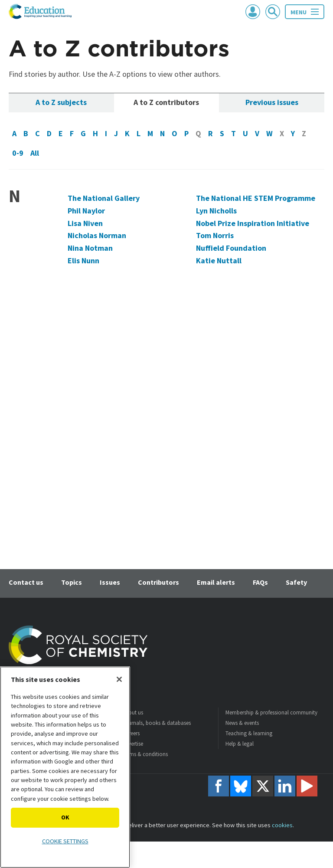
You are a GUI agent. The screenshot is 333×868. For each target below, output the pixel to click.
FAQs (260, 582)
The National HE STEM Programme (256, 198)
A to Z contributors (166, 102)
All (35, 153)
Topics (72, 582)
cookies (282, 825)
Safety (296, 582)
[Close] (119, 679)
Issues (110, 582)
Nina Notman (90, 248)
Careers (131, 733)
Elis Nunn (83, 260)
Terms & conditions (145, 754)
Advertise (133, 744)
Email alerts (216, 582)
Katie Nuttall (219, 260)
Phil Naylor (86, 211)
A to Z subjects (61, 102)
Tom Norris (215, 235)
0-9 (18, 153)
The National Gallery (104, 198)
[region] (65, 767)
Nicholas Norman (97, 235)
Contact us (26, 582)
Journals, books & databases (157, 723)
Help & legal (240, 744)
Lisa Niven (85, 223)
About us (133, 712)
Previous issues (272, 102)
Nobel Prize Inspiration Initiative (253, 223)
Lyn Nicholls (216, 211)
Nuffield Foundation (231, 248)
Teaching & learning (249, 733)
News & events (242, 723)
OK (65, 817)
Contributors (158, 582)
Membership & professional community (271, 712)
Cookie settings (65, 841)
